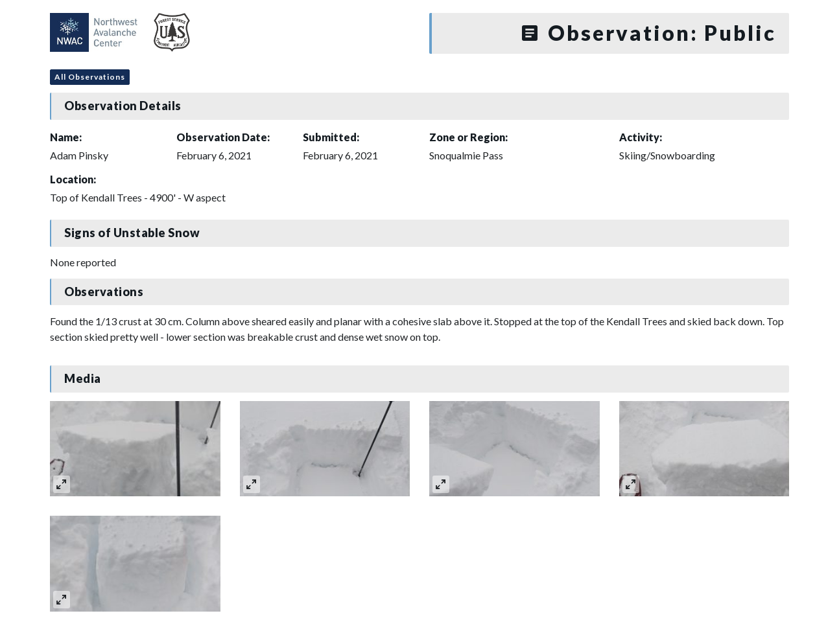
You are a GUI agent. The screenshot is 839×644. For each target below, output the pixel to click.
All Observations (90, 77)
